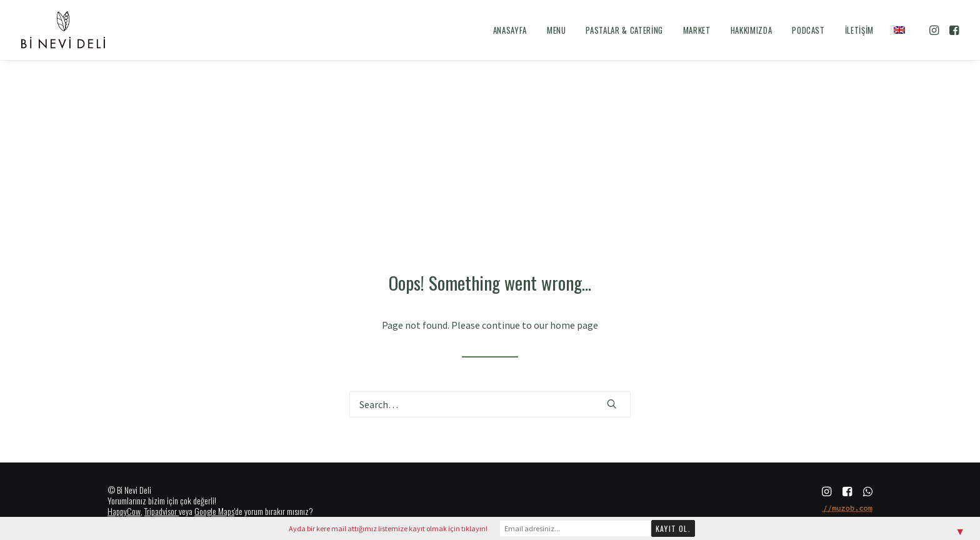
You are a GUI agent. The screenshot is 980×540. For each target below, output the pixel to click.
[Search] (490, 404)
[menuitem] (510, 30)
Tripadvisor (161, 511)
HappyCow (124, 511)
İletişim (859, 30)
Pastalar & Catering (624, 30)
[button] (935, 30)
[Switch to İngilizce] (895, 30)
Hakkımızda (752, 30)
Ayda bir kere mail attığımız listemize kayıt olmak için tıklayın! (388, 528)
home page (574, 325)
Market (697, 30)
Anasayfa (510, 30)
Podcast (808, 30)
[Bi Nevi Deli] (63, 30)
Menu (557, 30)
